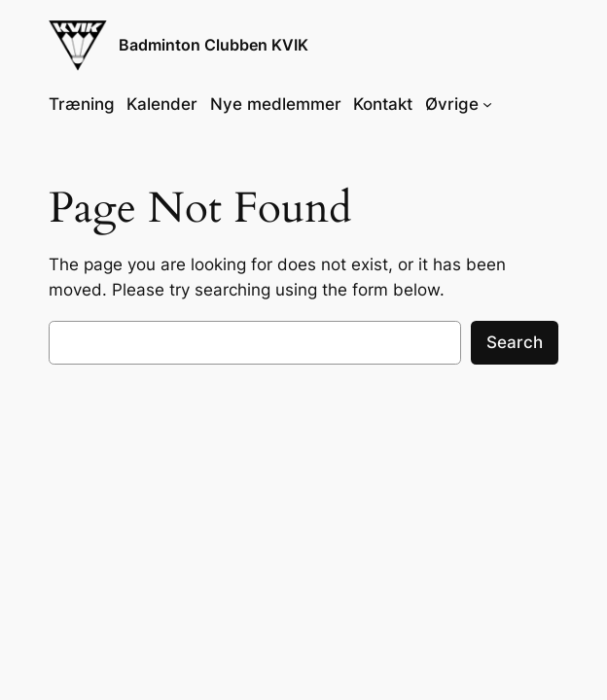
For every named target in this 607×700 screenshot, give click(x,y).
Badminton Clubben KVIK (214, 45)
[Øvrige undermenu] (487, 104)
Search (515, 342)
